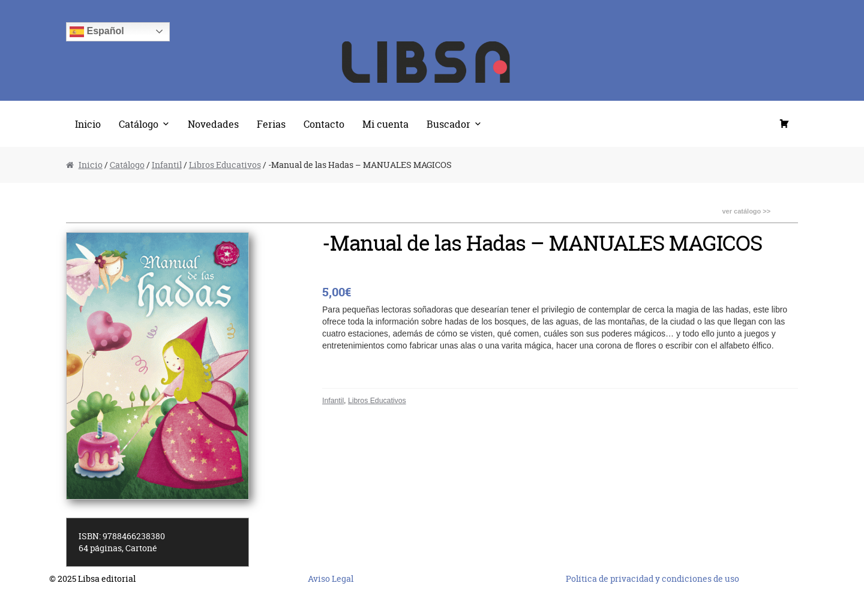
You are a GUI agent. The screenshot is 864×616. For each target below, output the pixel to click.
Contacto (324, 124)
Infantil (167, 165)
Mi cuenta (385, 124)
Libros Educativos (225, 165)
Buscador (448, 124)
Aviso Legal (331, 579)
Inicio (88, 124)
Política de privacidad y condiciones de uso (652, 579)
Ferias (271, 124)
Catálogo (139, 124)
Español (97, 32)
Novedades (213, 124)
